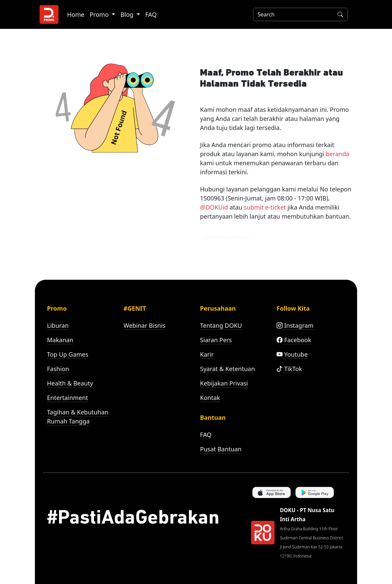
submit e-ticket (265, 207)
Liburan (58, 325)
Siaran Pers (216, 340)
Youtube (292, 354)
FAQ (151, 14)
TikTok (289, 369)
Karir (207, 354)
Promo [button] (100, 14)
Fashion (58, 369)
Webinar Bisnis (144, 325)
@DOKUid (214, 207)
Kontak (210, 398)
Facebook (294, 340)
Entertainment (67, 398)
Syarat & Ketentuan (227, 369)
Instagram (295, 325)
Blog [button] (128, 14)
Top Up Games (68, 354)
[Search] (292, 14)
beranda (337, 154)
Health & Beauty (70, 383)
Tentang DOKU (221, 325)
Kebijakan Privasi (224, 383)
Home (76, 14)
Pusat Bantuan (221, 449)
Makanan (60, 340)
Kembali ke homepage (228, 237)
